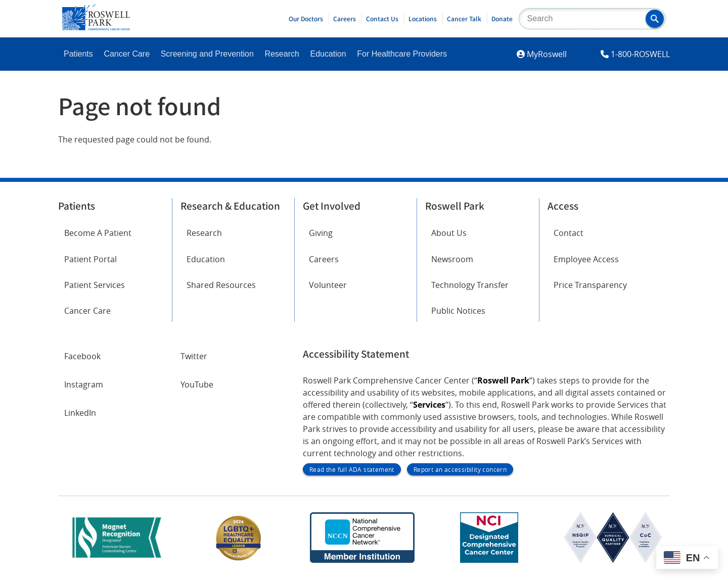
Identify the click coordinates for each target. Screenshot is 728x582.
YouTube (197, 384)
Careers (345, 19)
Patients (78, 54)
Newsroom (452, 259)
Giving (321, 233)
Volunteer (328, 285)
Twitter (194, 356)
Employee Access (586, 259)
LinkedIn (80, 413)
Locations (423, 19)
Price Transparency (590, 285)
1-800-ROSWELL (640, 54)
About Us (449, 233)
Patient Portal (90, 259)
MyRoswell (547, 54)
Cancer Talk (464, 19)
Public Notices (458, 311)
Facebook (82, 356)
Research (282, 54)
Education (328, 54)
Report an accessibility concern (460, 469)
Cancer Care (127, 54)
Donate (502, 19)
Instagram (84, 384)
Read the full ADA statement (352, 469)
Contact (568, 233)
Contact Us (382, 19)
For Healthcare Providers (402, 54)
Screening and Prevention (207, 54)
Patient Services (95, 285)
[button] (655, 19)
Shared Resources (221, 285)
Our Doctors (306, 19)
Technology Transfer (470, 285)
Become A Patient (98, 233)
